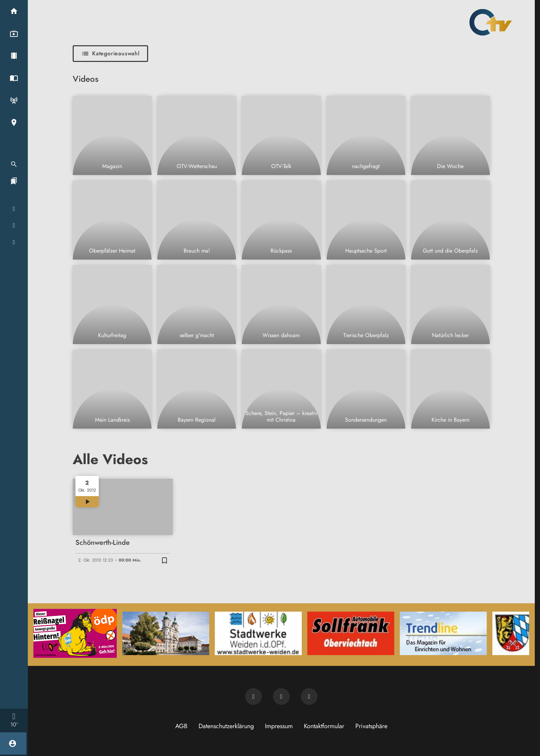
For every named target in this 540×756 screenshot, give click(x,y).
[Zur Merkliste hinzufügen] (164, 560)
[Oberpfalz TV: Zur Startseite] (491, 22)
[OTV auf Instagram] (309, 697)
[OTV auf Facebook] (281, 697)
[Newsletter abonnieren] (253, 697)
